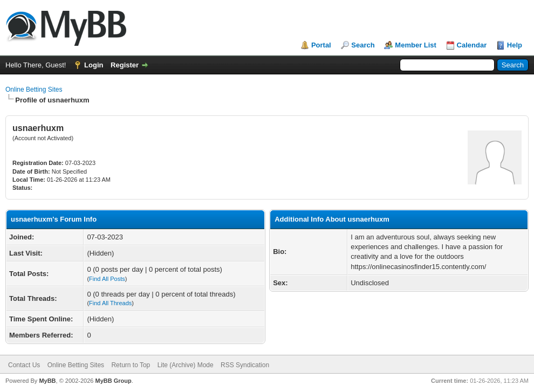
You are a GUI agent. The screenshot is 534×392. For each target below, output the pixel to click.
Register (125, 65)
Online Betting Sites (34, 90)
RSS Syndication (245, 365)
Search (363, 45)
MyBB (47, 381)
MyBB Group (113, 381)
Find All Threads (110, 303)
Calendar (472, 45)
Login (94, 65)
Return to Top (131, 365)
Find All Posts (107, 279)
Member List (416, 45)
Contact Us (24, 365)
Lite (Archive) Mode (186, 365)
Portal (321, 45)
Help (515, 45)
